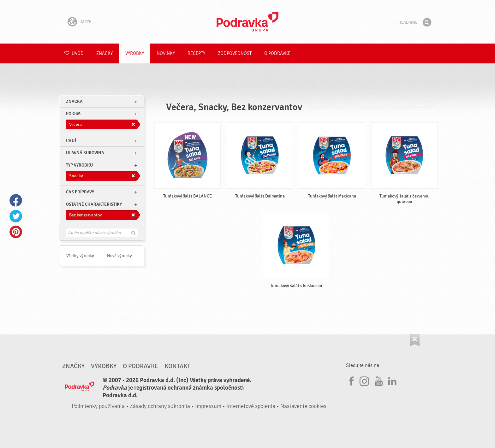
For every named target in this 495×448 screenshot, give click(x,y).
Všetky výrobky (80, 256)
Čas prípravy (80, 192)
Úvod (74, 53)
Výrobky (135, 53)
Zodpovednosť (235, 53)
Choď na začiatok (415, 340)
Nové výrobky (119, 256)
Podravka (247, 22)
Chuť (71, 141)
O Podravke (277, 53)
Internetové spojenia (251, 406)
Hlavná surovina (85, 153)
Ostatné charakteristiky (94, 204)
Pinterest (16, 232)
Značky (104, 53)
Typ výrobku (79, 165)
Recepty (196, 53)
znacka (74, 101)
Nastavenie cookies (303, 406)
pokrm (73, 114)
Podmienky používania (98, 406)
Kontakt (177, 366)
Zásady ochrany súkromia (160, 406)
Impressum (208, 406)
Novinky (166, 53)
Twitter (16, 216)
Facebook (16, 200)
